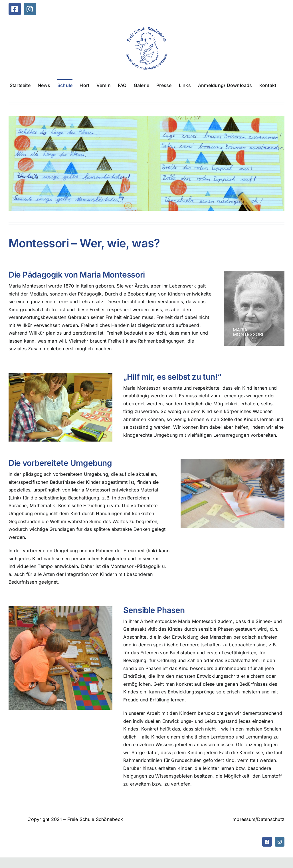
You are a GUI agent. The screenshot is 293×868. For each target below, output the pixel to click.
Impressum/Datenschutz (258, 819)
